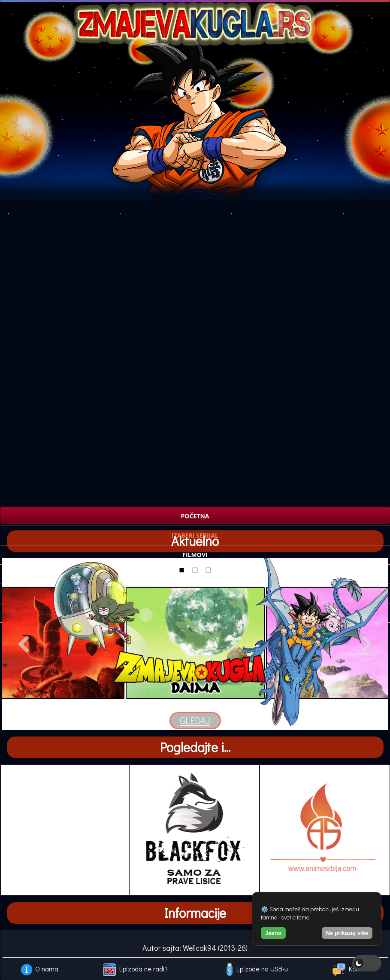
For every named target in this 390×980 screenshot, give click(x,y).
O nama (47, 969)
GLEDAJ (195, 720)
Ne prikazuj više (347, 933)
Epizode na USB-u (262, 969)
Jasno (273, 933)
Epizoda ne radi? (144, 969)
